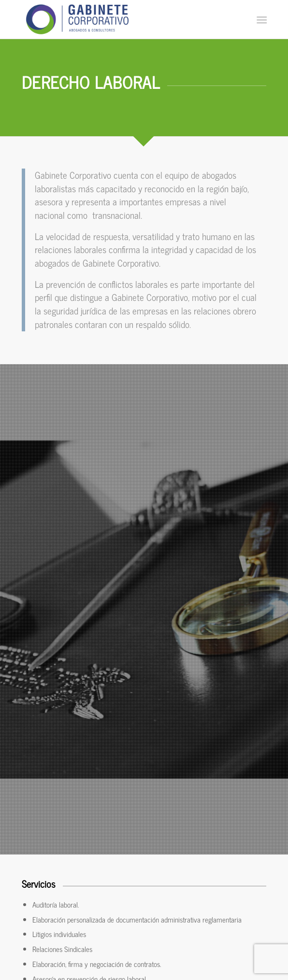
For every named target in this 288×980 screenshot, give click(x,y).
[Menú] (261, 20)
